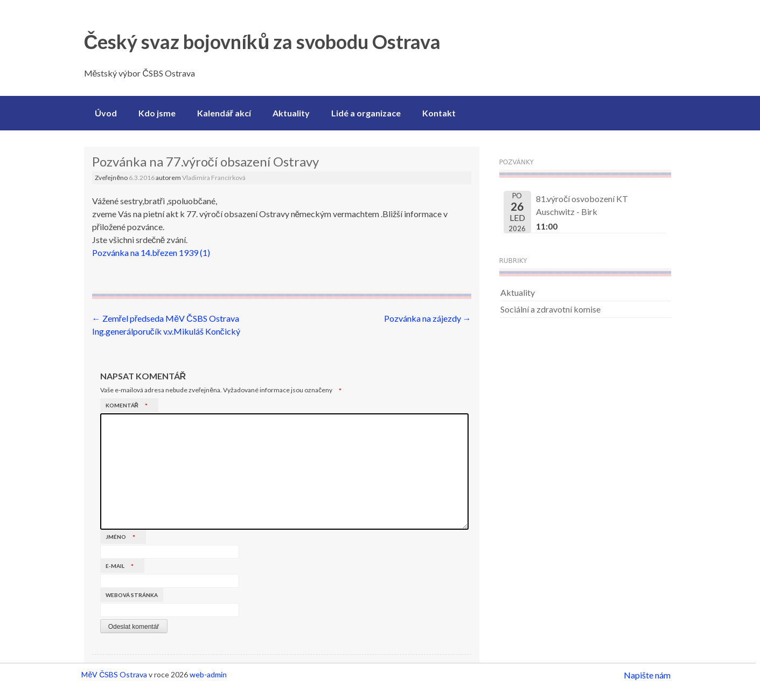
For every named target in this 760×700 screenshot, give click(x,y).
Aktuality (291, 113)
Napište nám (647, 675)
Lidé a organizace (366, 113)
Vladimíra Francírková (214, 178)
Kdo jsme (157, 113)
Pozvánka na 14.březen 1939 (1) (151, 252)
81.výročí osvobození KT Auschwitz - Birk (582, 205)
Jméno (123, 537)
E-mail (122, 566)
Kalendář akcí (224, 113)
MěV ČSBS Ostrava (114, 674)
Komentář (129, 405)
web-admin (208, 674)
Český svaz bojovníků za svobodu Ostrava (263, 41)
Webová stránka (132, 595)
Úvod (106, 113)
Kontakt (439, 113)
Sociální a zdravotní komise (550, 309)
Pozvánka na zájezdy (428, 318)
